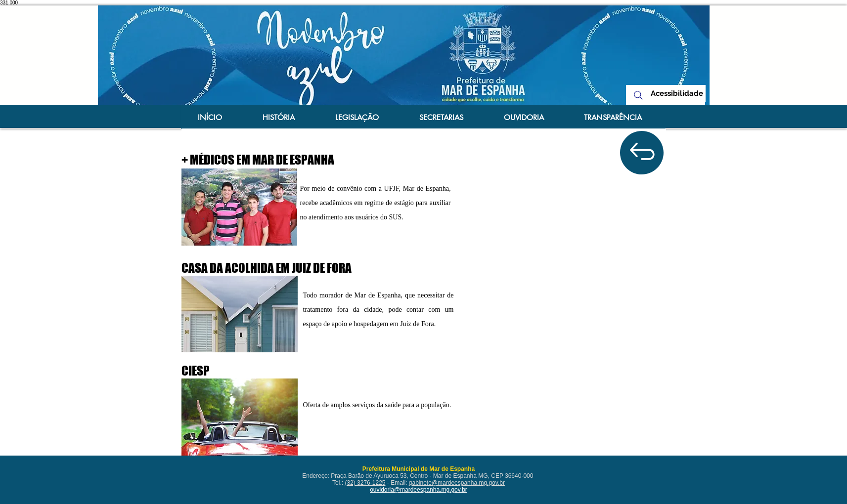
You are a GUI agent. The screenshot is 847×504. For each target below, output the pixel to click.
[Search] (638, 95)
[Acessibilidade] (677, 94)
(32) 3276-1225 (365, 483)
